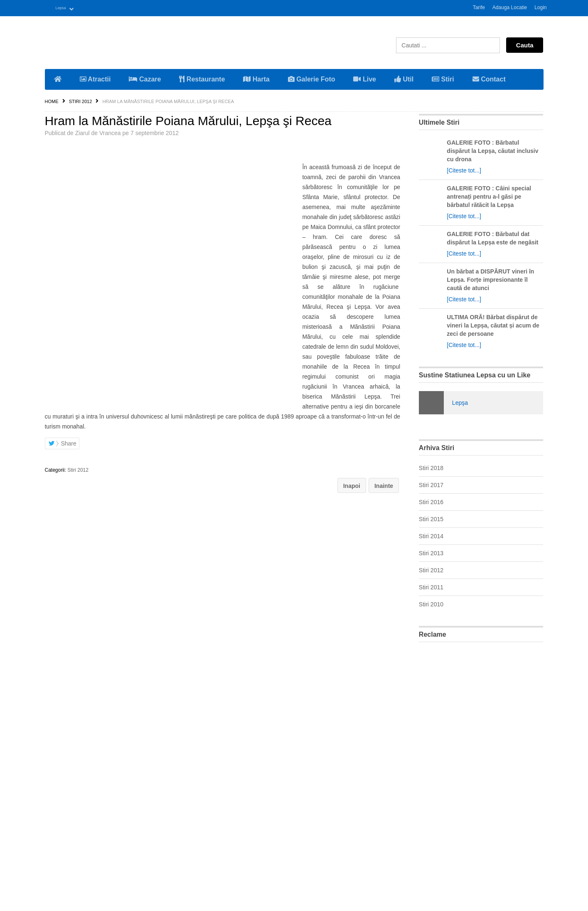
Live (364, 78)
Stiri (443, 78)
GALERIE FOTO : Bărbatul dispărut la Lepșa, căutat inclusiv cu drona (492, 150)
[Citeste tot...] (464, 169)
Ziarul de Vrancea (98, 132)
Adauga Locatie (510, 7)
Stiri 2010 (431, 603)
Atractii (95, 78)
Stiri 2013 (431, 552)
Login (540, 7)
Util (404, 78)
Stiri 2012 (81, 100)
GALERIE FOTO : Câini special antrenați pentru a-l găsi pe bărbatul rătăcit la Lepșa (489, 195)
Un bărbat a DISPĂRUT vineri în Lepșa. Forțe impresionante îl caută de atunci (490, 278)
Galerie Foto (312, 78)
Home (52, 100)
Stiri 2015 (431, 518)
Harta (256, 78)
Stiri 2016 (431, 501)
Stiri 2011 (431, 586)
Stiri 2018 (431, 467)
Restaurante (202, 78)
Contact (489, 78)
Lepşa (460, 401)
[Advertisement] (481, 772)
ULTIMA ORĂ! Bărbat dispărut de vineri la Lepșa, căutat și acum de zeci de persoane (493, 324)
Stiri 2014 (431, 535)
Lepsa (64, 7)
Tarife (479, 7)
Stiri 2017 (431, 484)
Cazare (145, 78)
